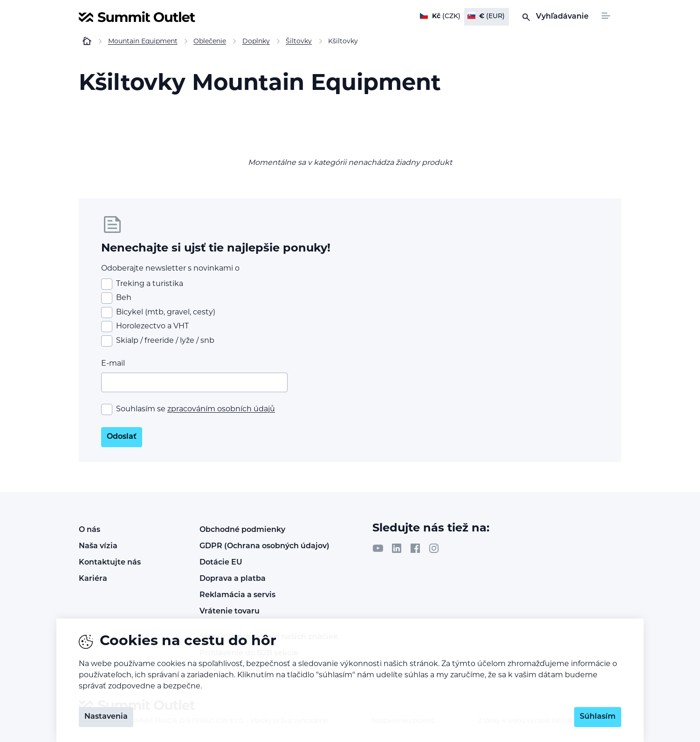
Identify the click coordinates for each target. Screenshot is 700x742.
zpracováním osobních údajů (221, 409)
